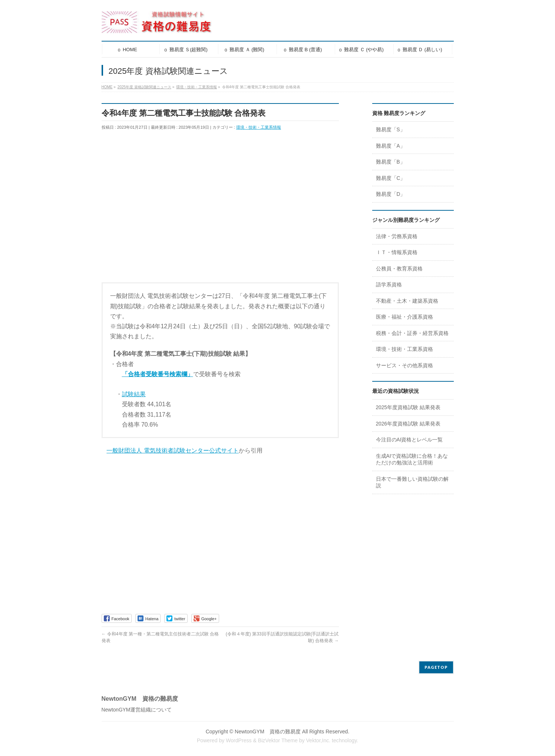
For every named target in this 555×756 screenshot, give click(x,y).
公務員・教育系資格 (399, 269)
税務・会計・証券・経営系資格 (412, 333)
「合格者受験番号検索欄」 (158, 374)
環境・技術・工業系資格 (404, 349)
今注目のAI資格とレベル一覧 (409, 440)
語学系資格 (389, 285)
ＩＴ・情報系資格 (397, 252)
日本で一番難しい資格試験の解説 (412, 483)
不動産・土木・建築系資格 (407, 301)
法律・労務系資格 (397, 236)
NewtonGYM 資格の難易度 (268, 732)
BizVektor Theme (278, 740)
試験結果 (134, 394)
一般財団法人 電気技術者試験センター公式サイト (172, 451)
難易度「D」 (391, 194)
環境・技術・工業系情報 (259, 127)
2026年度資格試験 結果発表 (408, 424)
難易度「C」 (391, 178)
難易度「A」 (391, 146)
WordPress (239, 740)
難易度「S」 (391, 130)
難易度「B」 (391, 162)
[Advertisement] (220, 213)
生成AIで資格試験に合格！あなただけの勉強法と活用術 (412, 460)
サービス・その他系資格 (404, 366)
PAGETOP (436, 667)
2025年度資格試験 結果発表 (408, 407)
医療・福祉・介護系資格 (404, 317)
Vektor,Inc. (318, 740)
